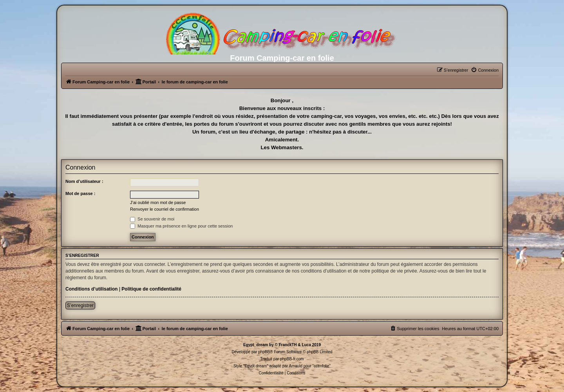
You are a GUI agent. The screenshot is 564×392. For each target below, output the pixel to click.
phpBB (264, 352)
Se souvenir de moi (152, 219)
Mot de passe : (80, 193)
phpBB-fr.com (292, 359)
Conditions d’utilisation (91, 289)
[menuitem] (485, 70)
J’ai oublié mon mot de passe (158, 202)
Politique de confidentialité (151, 289)
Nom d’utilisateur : (84, 181)
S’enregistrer (80, 305)
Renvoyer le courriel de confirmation (164, 209)
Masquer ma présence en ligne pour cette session (181, 226)
